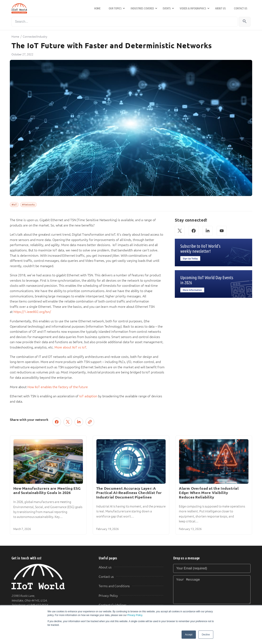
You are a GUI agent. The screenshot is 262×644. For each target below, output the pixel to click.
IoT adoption (88, 396)
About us (220, 8)
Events (167, 8)
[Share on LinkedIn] (79, 422)
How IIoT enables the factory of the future (58, 387)
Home (97, 8)
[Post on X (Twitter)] (68, 422)
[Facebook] (194, 231)
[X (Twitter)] (180, 231)
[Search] (125, 22)
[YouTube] (222, 231)
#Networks (28, 205)
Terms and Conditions (114, 586)
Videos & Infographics (193, 8)
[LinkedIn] (208, 231)
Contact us (241, 8)
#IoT (14, 205)
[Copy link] (90, 422)
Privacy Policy (135, 615)
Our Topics (115, 8)
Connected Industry (35, 37)
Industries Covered (142, 8)
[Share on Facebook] (57, 422)
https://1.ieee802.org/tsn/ (32, 312)
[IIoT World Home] (50, 577)
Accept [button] (189, 635)
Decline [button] (206, 635)
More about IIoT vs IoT (70, 347)
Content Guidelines (112, 605)
